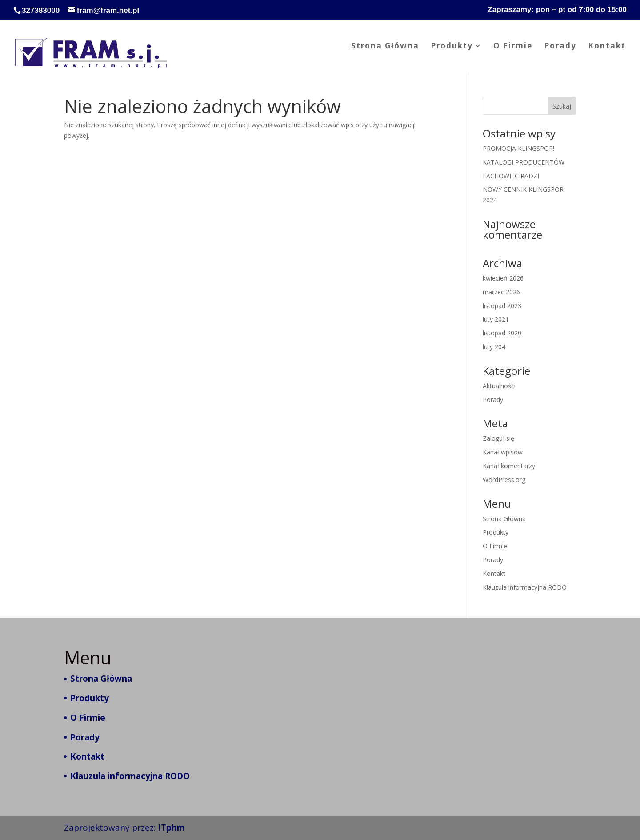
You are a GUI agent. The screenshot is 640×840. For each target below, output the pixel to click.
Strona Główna (385, 47)
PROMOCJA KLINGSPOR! (518, 148)
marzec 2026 (501, 292)
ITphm (171, 828)
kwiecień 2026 (503, 278)
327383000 (41, 10)
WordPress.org (504, 480)
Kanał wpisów (503, 452)
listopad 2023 (502, 306)
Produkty (452, 47)
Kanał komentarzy (509, 466)
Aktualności (499, 386)
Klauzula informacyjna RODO (525, 587)
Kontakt (607, 47)
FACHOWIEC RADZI (511, 176)
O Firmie (513, 47)
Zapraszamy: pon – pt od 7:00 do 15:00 (557, 10)
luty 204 (494, 347)
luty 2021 (496, 319)
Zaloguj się (498, 438)
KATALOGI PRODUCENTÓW (524, 162)
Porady (560, 47)
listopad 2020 (502, 333)
